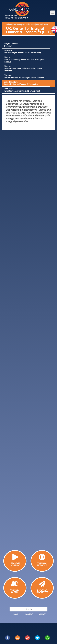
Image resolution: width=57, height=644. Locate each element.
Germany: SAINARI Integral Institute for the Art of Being (22, 52)
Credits (43, 614)
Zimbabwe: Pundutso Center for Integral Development (22, 90)
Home (16, 614)
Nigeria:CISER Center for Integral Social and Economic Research (23, 68)
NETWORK (42, 565)
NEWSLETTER (42, 592)
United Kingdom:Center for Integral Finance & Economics (21, 83)
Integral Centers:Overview (11, 45)
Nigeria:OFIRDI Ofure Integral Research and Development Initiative (25, 60)
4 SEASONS (42, 590)
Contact (29, 614)
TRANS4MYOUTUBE (15, 564)
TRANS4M (42, 563)
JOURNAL (15, 592)
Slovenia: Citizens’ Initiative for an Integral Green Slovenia (24, 76)
